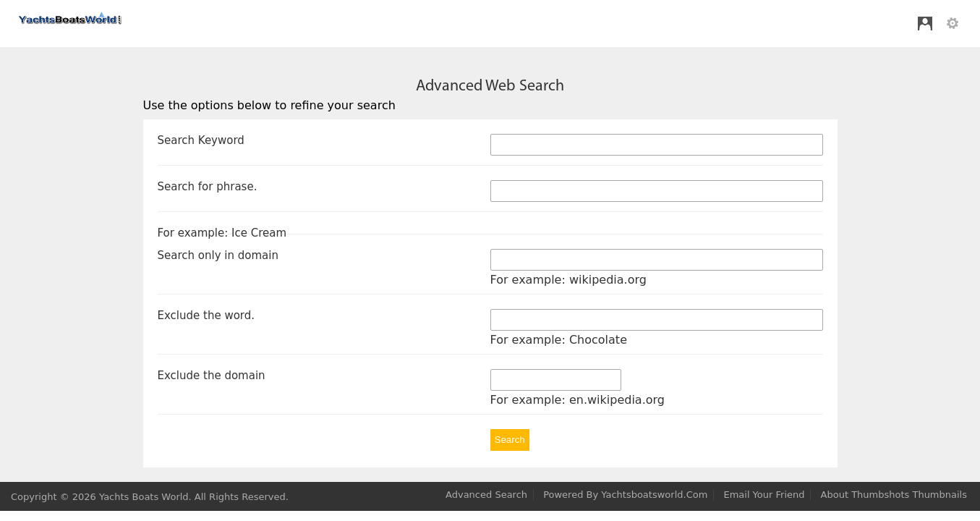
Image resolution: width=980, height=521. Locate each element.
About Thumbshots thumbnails (894, 495)
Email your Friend (764, 495)
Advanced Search (486, 495)
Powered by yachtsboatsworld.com (625, 495)
